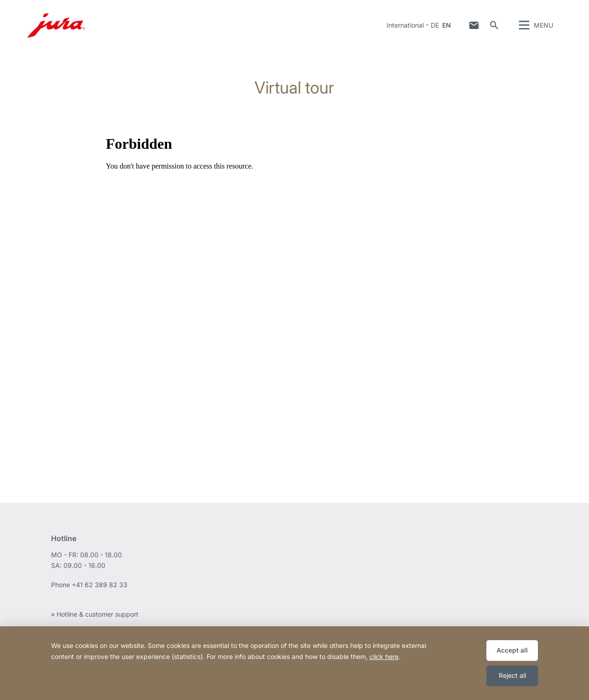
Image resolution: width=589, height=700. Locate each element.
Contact (474, 25)
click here (384, 656)
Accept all (512, 650)
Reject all (512, 675)
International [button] (405, 25)
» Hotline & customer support (95, 614)
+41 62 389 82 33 (100, 585)
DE (435, 25)
